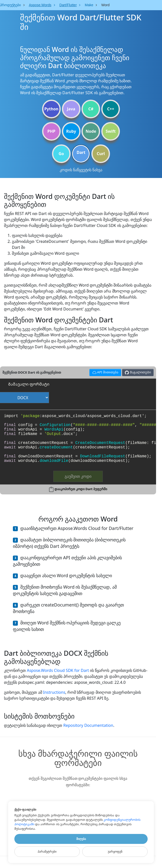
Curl (101, 154)
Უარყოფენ (115, 852)
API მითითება (105, 372)
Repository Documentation (88, 725)
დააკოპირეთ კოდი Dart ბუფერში (81, 489)
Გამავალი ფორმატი (29, 384)
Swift (110, 131)
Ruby (71, 131)
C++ (111, 109)
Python (51, 109)
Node (91, 131)
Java (71, 109)
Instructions (54, 692)
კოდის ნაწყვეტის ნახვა (81, 170)
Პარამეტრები (47, 852)
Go (61, 154)
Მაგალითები (138, 372)
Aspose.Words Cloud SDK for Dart (58, 670)
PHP (51, 131)
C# (91, 109)
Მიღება (81, 839)
